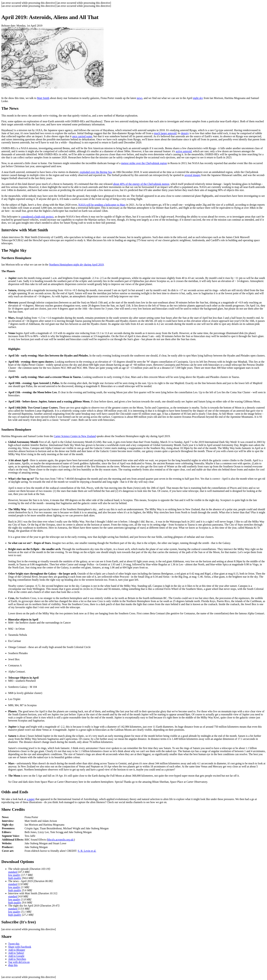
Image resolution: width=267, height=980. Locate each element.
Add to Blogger (17, 950)
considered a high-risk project (37, 217)
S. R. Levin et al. (87, 851)
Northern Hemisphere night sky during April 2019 (76, 265)
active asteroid (184, 151)
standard (13, 872)
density (185, 133)
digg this (13, 965)
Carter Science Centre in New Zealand (75, 436)
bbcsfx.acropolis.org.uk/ (61, 840)
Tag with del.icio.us (19, 962)
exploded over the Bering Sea (96, 172)
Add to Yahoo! (16, 953)
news (140, 98)
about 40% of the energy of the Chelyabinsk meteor (141, 184)
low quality (14, 875)
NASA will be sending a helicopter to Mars (102, 205)
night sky (198, 98)
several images (193, 175)
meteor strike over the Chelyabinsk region (144, 163)
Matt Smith (43, 98)
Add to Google (16, 956)
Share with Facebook (20, 947)
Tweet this (14, 944)
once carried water (82, 136)
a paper (31, 799)
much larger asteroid (165, 133)
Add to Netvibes (17, 959)
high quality (15, 878)
